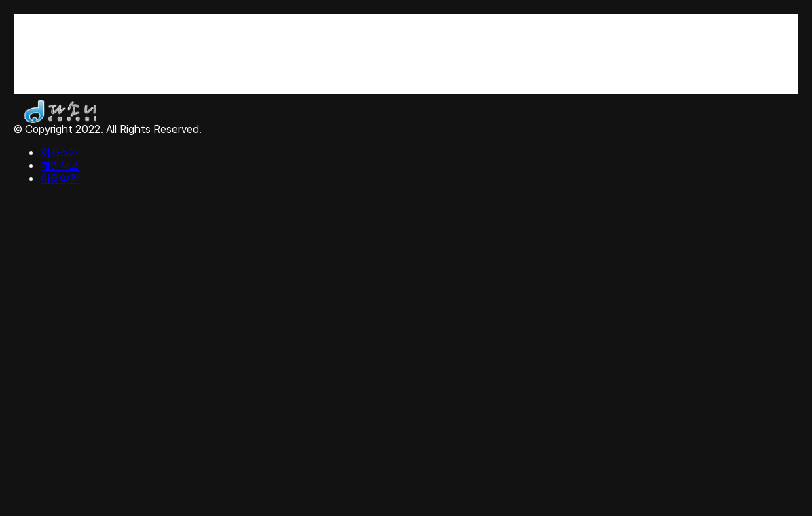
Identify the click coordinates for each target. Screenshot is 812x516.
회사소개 (60, 153)
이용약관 (60, 179)
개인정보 (60, 166)
